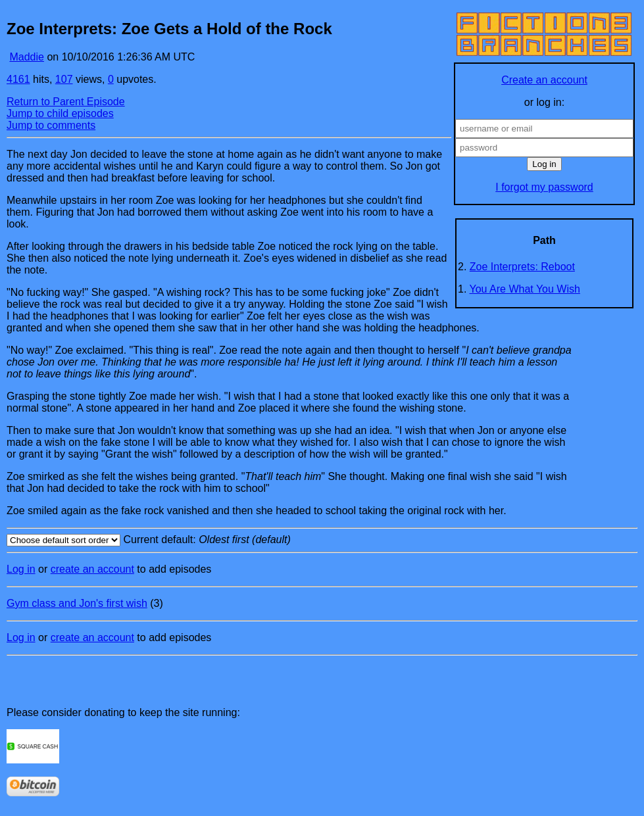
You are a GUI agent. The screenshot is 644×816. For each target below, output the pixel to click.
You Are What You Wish (525, 289)
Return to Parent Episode (66, 102)
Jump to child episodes (60, 113)
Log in (21, 569)
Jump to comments (51, 125)
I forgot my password (544, 187)
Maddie (26, 57)
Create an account (544, 80)
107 (64, 79)
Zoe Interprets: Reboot (522, 267)
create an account (92, 569)
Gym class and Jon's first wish (77, 603)
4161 (18, 79)
